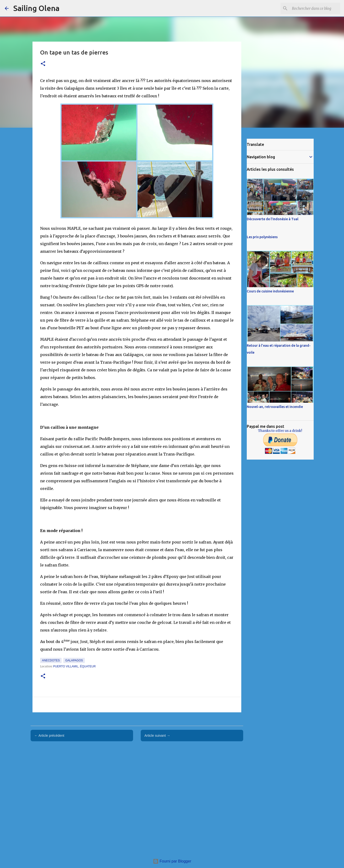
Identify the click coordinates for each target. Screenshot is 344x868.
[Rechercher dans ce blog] (315, 8)
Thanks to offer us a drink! (280, 431)
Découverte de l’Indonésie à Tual (273, 219)
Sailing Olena (36, 8)
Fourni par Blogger (172, 861)
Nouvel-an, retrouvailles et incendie (275, 407)
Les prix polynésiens (262, 237)
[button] (43, 64)
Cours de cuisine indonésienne (270, 291)
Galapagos (74, 660)
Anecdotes (51, 660)
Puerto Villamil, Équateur (75, 666)
